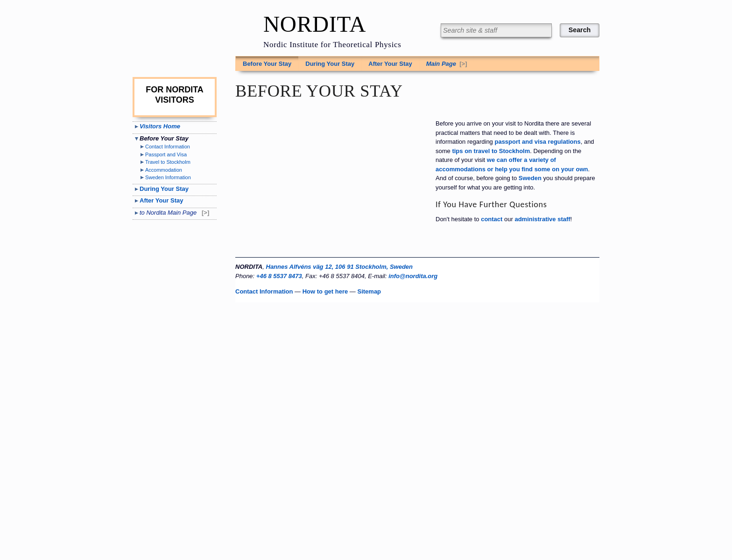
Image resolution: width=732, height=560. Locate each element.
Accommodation (164, 170)
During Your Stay (330, 64)
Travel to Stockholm (168, 162)
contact (492, 219)
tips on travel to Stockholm (491, 151)
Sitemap (369, 291)
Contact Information (168, 147)
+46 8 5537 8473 (279, 276)
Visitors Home (160, 126)
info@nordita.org (413, 276)
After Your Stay (390, 64)
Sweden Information (168, 177)
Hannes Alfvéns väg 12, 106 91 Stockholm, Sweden (340, 267)
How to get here (325, 291)
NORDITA (315, 24)
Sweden (530, 178)
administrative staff (542, 219)
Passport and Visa (166, 154)
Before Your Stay (267, 64)
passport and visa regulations (537, 142)
